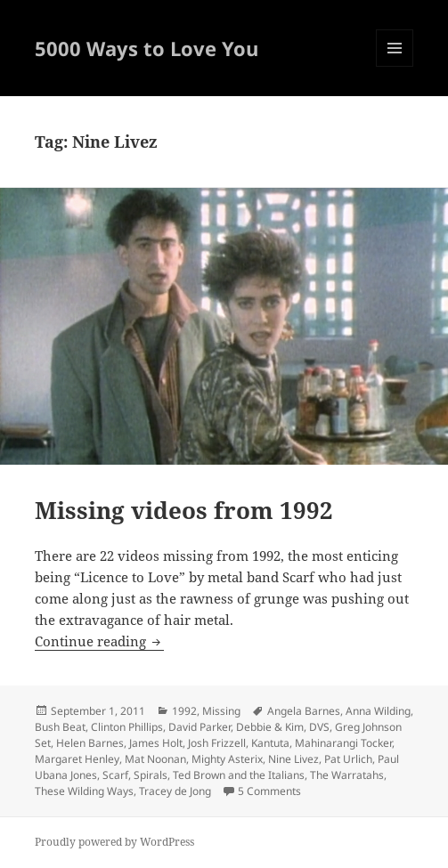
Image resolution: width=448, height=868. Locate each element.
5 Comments (269, 791)
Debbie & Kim (270, 727)
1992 (184, 711)
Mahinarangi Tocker (343, 743)
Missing (221, 711)
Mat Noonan (155, 759)
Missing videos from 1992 (184, 510)
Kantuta (270, 743)
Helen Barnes (90, 743)
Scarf (115, 775)
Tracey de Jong (175, 791)
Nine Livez (293, 759)
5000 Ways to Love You (147, 48)
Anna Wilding (378, 711)
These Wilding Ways (84, 791)
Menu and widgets (395, 66)
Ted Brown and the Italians (239, 775)
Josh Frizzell (217, 743)
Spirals (151, 775)
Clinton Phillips (127, 727)
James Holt (156, 743)
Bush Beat (60, 727)
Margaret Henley (77, 759)
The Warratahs (347, 775)
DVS (319, 727)
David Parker (200, 727)
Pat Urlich (348, 759)
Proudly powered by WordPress (114, 842)
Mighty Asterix (227, 759)
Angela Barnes (304, 711)
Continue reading (99, 641)
